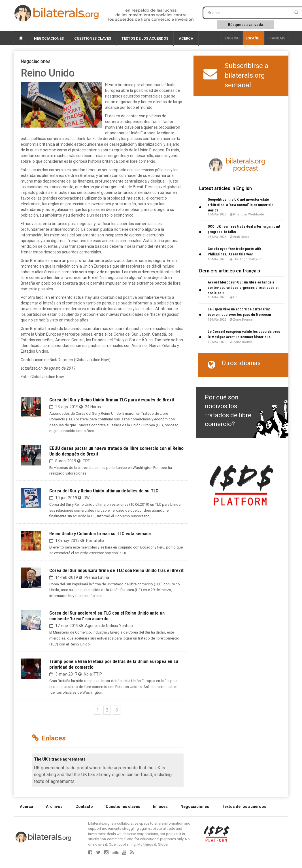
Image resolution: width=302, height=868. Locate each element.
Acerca (186, 38)
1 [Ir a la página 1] (98, 710)
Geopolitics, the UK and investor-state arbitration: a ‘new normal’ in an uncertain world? (241, 205)
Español (254, 38)
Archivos (54, 806)
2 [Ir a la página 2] (107, 710)
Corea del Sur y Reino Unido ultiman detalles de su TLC (104, 491)
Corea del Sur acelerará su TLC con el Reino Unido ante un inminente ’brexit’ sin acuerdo (107, 616)
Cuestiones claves (93, 38)
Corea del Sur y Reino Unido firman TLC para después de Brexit (112, 400)
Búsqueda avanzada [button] (245, 25)
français (276, 38)
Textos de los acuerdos (145, 38)
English (232, 38)
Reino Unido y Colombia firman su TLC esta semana (100, 533)
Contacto (84, 806)
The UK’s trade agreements (60, 759)
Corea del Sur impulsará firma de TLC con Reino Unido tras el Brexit (116, 570)
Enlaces (160, 806)
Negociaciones (49, 38)
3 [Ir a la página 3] (117, 710)
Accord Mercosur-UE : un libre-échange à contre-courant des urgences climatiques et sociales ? (243, 288)
